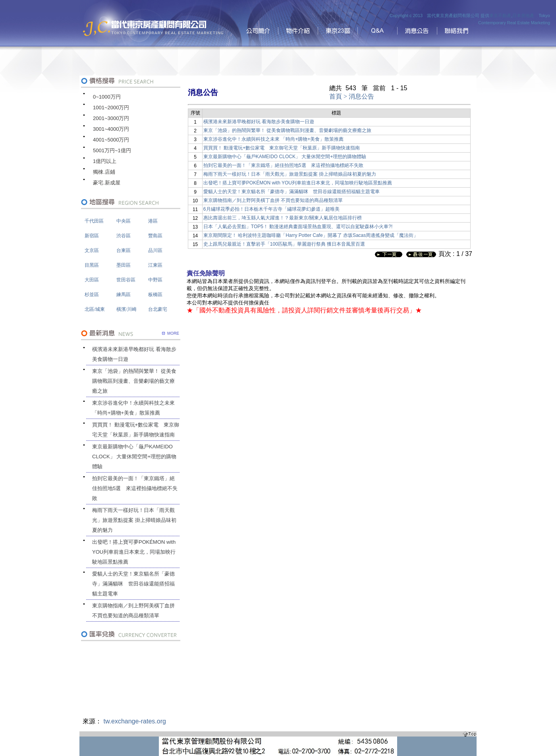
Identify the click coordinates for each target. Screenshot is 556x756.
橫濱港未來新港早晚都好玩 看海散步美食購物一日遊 (134, 354)
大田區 (92, 280)
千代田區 (94, 221)
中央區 (124, 221)
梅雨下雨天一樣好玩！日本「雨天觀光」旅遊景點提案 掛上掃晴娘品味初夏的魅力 (134, 520)
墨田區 (124, 265)
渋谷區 (124, 236)
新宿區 (92, 236)
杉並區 (92, 295)
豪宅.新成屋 (107, 183)
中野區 (155, 280)
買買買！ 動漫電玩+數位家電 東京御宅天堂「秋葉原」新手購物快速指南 (136, 430)
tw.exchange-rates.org (134, 721)
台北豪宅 (158, 309)
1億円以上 (105, 161)
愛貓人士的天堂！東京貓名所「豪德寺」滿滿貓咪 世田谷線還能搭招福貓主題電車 (133, 584)
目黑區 (92, 265)
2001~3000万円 (111, 118)
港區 (153, 221)
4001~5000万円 (111, 140)
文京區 (92, 250)
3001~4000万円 (111, 129)
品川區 (155, 250)
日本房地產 (523, 16)
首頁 (336, 96)
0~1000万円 (107, 97)
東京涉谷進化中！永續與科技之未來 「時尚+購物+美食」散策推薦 (133, 408)
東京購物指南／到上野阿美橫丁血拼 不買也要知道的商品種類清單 (133, 611)
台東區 (124, 250)
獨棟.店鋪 (104, 172)
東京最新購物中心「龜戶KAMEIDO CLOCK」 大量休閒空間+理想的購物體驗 (134, 457)
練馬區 (124, 295)
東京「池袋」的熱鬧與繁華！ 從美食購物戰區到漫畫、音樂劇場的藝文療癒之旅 (134, 381)
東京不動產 (500, 16)
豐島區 (155, 236)
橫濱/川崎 (126, 309)
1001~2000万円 (111, 108)
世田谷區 (126, 280)
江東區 (155, 265)
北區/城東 (95, 309)
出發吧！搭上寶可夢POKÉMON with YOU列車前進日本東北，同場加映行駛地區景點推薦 (134, 552)
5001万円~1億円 (112, 150)
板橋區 (155, 295)
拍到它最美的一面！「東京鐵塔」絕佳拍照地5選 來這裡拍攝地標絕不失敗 (135, 488)
